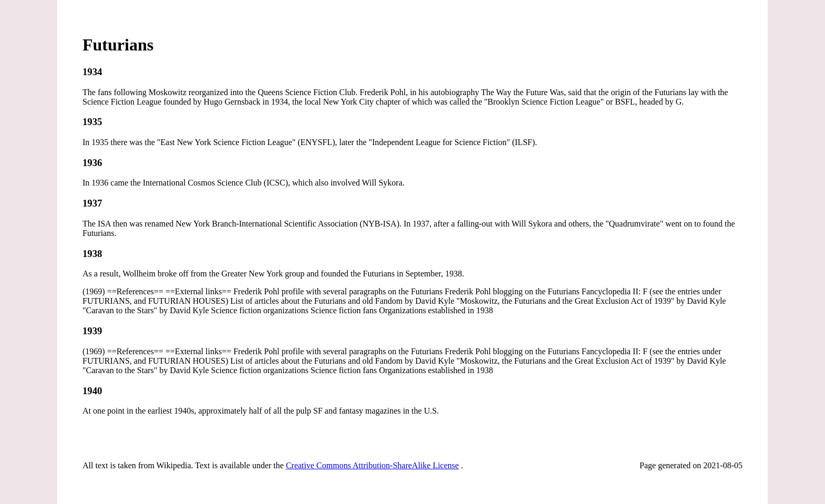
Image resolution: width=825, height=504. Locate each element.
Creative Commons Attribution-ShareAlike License (372, 465)
